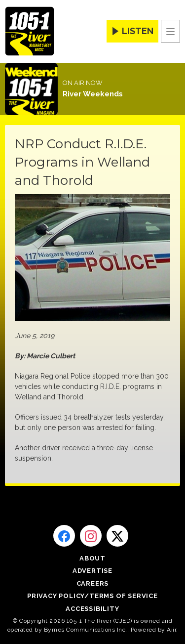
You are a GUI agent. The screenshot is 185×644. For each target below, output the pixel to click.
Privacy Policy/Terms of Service (92, 596)
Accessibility (92, 609)
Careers (93, 583)
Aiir (171, 630)
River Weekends (93, 94)
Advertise (92, 571)
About (92, 558)
